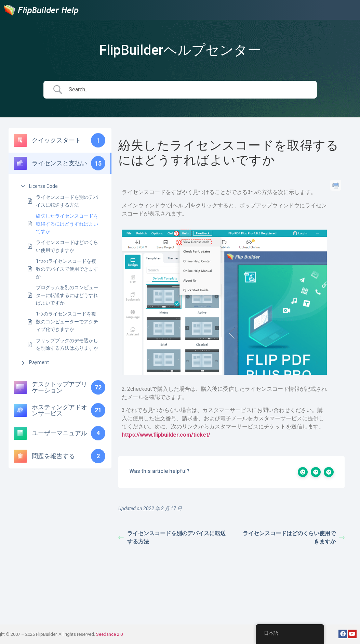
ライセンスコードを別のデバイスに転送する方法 (67, 201)
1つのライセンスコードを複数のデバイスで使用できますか (67, 269)
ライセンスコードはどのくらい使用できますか (67, 246)
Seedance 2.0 (109, 634)
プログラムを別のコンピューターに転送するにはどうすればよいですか (67, 295)
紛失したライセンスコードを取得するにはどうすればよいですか (67, 224)
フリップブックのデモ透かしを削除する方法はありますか (67, 344)
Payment (39, 362)
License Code (43, 186)
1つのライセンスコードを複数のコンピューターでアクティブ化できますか (67, 321)
